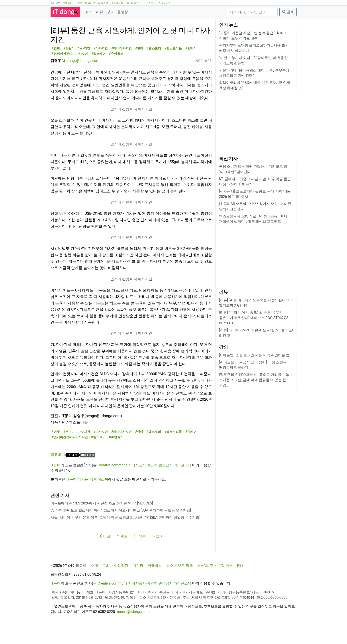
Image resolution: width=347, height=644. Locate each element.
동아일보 (55, 3)
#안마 (139, 68)
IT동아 (56, 485)
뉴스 (89, 12)
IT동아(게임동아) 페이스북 (87, 499)
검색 (288, 12)
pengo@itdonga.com (83, 81)
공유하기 (58, 475)
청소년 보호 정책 (180, 581)
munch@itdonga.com (133, 627)
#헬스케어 (98, 74)
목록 (140, 556)
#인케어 (191, 68)
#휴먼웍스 (116, 74)
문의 (106, 581)
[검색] (252, 12)
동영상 (123, 12)
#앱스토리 (154, 68)
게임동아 (68, 3)
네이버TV (90, 3)
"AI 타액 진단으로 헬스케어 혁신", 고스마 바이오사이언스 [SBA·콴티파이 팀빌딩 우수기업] (121, 530)
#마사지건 (101, 68)
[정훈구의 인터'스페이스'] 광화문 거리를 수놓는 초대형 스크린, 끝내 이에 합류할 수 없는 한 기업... (256, 380)
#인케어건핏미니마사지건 (70, 74)
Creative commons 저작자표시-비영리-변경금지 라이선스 (143, 485)
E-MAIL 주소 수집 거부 (215, 581)
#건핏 (56, 68)
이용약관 (121, 581)
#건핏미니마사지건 (77, 68)
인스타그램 (117, 3)
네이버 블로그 (133, 3)
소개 (94, 581)
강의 (110, 12)
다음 (157, 556)
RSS (240, 581)
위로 (122, 556)
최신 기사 (228, 159)
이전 (105, 556)
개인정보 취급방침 (147, 581)
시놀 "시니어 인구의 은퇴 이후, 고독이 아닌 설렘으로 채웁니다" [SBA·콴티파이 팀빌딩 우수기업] (125, 537)
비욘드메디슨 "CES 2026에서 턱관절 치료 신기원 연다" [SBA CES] (102, 523)
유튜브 (79, 3)
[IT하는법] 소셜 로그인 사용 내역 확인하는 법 (254, 355)
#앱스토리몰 (173, 68)
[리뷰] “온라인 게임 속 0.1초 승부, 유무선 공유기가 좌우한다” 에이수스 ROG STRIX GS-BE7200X (254, 318)
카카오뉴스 (164, 3)
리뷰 (100, 12)
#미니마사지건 (121, 68)
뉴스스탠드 (150, 3)
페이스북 (103, 3)
